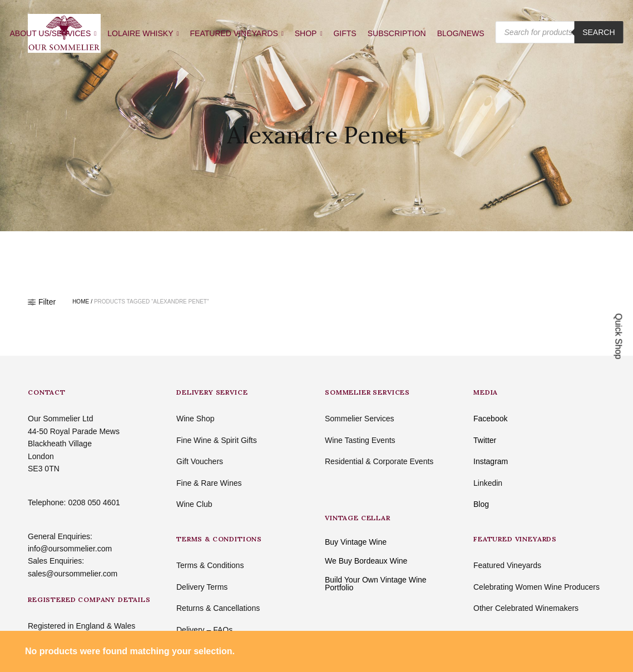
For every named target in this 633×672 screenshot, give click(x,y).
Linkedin (488, 483)
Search (599, 32)
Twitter (485, 440)
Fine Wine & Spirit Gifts (217, 440)
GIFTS (345, 33)
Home (81, 302)
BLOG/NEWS (461, 33)
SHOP (306, 33)
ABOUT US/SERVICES (50, 33)
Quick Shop (619, 336)
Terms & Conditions (210, 565)
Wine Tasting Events (360, 440)
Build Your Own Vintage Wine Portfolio (376, 584)
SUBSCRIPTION (397, 33)
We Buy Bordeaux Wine (366, 561)
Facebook (490, 419)
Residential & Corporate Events (379, 461)
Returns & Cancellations (218, 608)
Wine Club (194, 504)
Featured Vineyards (507, 565)
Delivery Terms (202, 587)
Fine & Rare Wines (209, 483)
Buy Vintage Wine (356, 542)
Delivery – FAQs (204, 630)
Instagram (491, 461)
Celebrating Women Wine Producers (536, 587)
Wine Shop (195, 419)
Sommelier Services (359, 419)
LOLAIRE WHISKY (140, 33)
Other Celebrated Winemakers (526, 608)
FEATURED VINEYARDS (234, 33)
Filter (42, 302)
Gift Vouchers (200, 461)
